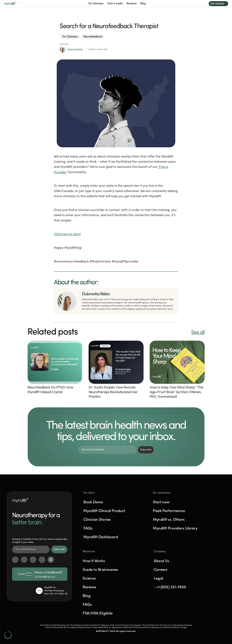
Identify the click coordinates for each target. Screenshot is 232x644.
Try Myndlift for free (45, 577)
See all (198, 332)
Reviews (132, 4)
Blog (143, 4)
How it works (115, 4)
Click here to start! (67, 234)
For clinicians (96, 4)
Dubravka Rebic (75, 49)
